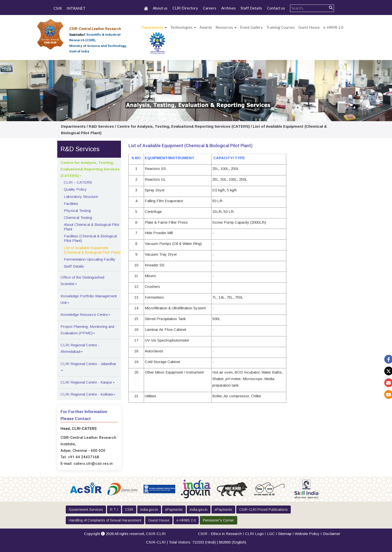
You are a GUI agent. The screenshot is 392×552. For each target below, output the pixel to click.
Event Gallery (251, 27)
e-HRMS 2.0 (333, 27)
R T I (114, 510)
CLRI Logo (254, 534)
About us (160, 8)
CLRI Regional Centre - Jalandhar (88, 364)
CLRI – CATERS (78, 182)
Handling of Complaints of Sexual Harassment (105, 520)
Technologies (181, 27)
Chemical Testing (78, 218)
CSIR (58, 8)
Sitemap (285, 534)
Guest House (309, 27)
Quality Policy (75, 189)
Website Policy (307, 534)
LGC (271, 534)
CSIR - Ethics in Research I (221, 534)
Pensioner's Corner (218, 520)
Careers (210, 8)
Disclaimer (331, 534)
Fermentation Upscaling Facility (90, 259)
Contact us (276, 8)
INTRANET (76, 8)
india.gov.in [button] (149, 510)
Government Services (86, 510)
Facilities (71, 204)
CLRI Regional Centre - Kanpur (86, 382)
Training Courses (280, 27)
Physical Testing (77, 211)
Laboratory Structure (81, 197)
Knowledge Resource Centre (84, 314)
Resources (224, 27)
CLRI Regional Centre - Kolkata (87, 394)
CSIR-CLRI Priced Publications (263, 510)
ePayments (174, 510)
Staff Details (251, 8)
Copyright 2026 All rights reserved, (125, 534)
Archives (228, 8)
